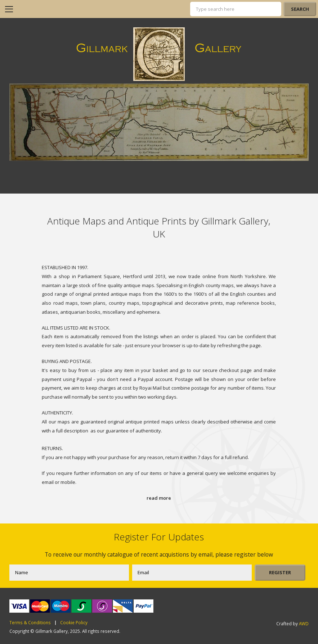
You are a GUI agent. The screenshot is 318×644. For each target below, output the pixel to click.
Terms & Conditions (30, 623)
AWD (304, 623)
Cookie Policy (74, 623)
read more (159, 498)
